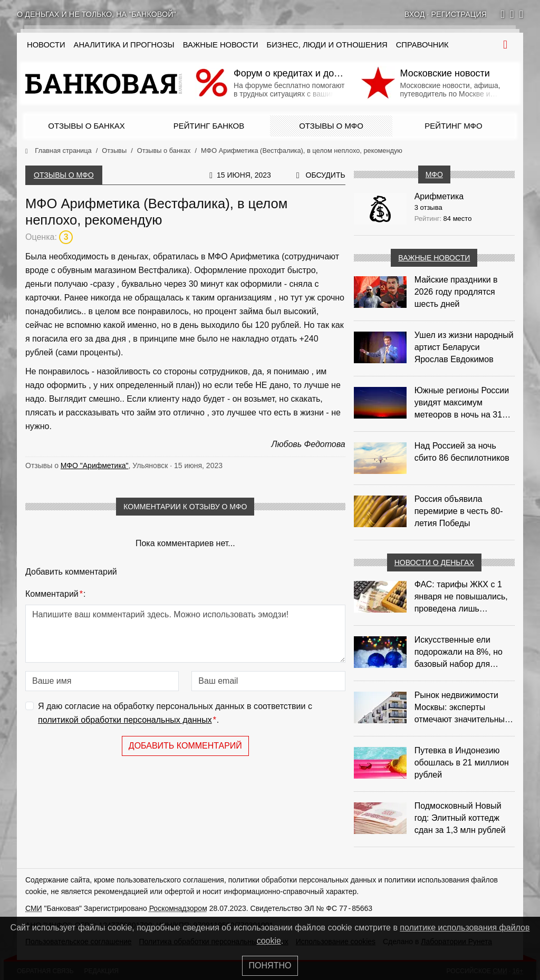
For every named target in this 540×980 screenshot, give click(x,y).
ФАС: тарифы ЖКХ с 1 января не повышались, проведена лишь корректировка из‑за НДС (464, 597)
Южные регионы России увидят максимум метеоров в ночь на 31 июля (462, 403)
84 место (458, 219)
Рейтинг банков (209, 126)
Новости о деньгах (434, 562)
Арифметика (439, 196)
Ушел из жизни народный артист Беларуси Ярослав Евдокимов (464, 347)
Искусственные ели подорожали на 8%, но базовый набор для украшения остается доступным (459, 653)
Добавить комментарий (185, 746)
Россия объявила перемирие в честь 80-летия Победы (459, 511)
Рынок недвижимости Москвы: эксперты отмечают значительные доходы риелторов (462, 708)
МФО (434, 174)
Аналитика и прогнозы (124, 45)
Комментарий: (55, 594)
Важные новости (221, 45)
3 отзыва (428, 207)
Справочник (422, 45)
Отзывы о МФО (331, 126)
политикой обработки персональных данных (125, 720)
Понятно (270, 966)
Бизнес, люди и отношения (327, 45)
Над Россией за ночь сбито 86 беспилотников (462, 452)
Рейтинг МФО (453, 126)
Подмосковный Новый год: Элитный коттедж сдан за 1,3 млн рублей (460, 818)
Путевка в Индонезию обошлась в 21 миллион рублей (462, 763)
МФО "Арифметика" (95, 465)
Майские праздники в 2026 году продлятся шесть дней (456, 292)
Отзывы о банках (86, 126)
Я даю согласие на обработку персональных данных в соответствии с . (175, 714)
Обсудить (326, 175)
